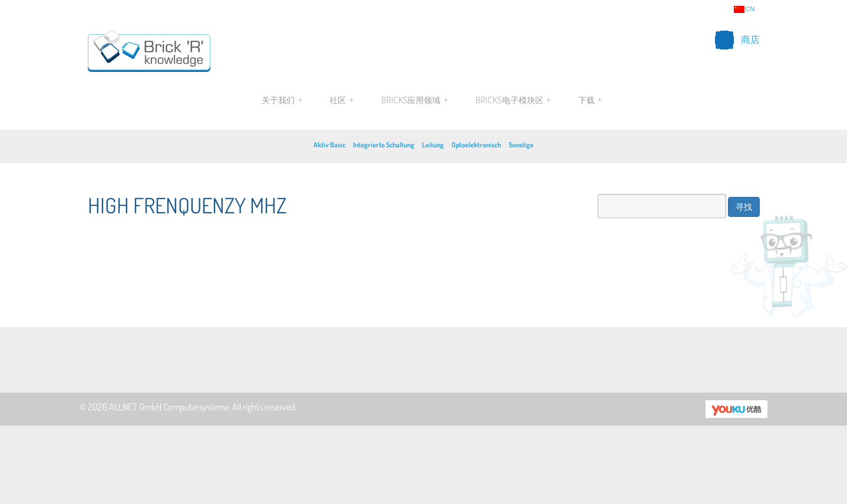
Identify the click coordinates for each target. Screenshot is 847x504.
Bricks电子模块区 (513, 100)
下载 (589, 100)
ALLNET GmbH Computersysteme (169, 407)
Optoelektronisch (476, 145)
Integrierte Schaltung (384, 145)
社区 (342, 100)
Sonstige (521, 145)
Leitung (433, 145)
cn (744, 9)
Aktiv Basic (329, 145)
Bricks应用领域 (414, 100)
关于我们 (282, 100)
